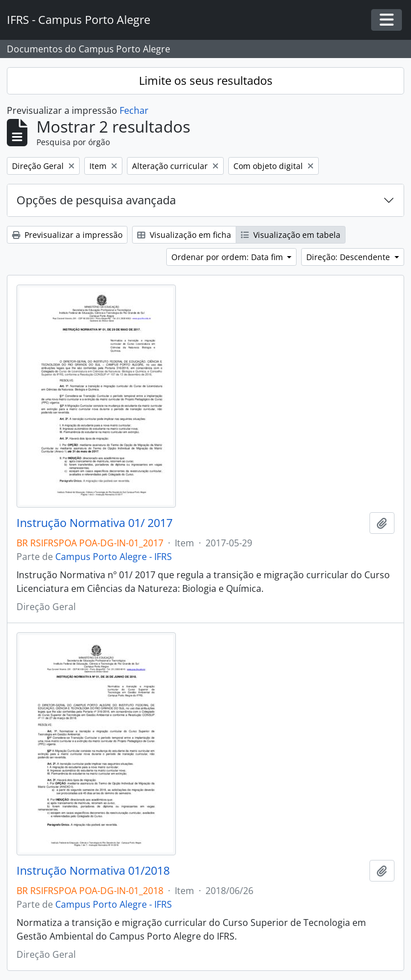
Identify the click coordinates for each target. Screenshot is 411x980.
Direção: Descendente (349, 257)
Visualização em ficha (184, 235)
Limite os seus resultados (206, 81)
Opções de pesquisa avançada (96, 200)
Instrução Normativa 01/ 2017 (94, 523)
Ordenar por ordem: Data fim (228, 257)
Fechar (134, 110)
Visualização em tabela (291, 235)
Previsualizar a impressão (67, 235)
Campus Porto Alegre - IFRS (114, 557)
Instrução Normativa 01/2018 (93, 871)
